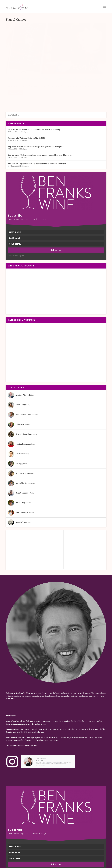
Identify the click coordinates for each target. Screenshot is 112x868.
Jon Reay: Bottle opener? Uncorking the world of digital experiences (29, 61)
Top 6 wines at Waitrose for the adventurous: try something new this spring (40, 136)
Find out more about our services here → (23, 726)
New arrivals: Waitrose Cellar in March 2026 (26, 119)
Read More (15, 83)
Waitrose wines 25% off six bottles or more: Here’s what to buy (34, 110)
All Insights (31, 70)
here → (14, 679)
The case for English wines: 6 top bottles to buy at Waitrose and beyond (38, 144)
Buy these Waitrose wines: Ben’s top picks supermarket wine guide (36, 127)
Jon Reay (13, 70)
